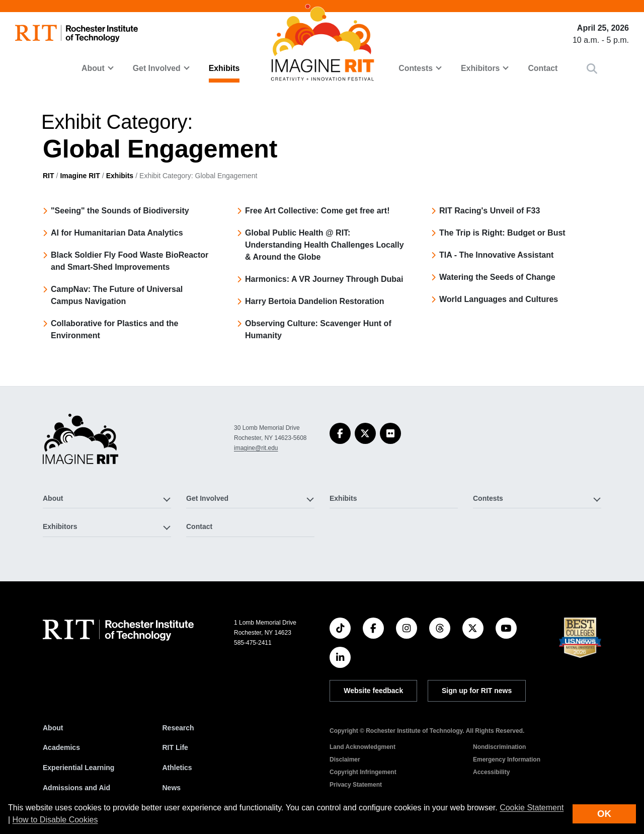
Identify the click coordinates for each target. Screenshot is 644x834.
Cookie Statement (532, 808)
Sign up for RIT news (477, 691)
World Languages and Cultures (499, 299)
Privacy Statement (356, 785)
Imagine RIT (80, 176)
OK (604, 814)
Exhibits (224, 68)
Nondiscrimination (499, 747)
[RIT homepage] (76, 33)
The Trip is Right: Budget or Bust (502, 233)
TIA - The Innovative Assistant (496, 255)
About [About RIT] (53, 728)
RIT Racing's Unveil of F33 (490, 211)
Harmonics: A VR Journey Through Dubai (324, 279)
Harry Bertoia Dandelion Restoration (315, 301)
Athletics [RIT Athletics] (177, 768)
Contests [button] (416, 68)
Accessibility (491, 772)
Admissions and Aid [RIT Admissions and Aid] (76, 788)
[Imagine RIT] (80, 443)
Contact (543, 68)
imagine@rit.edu (256, 448)
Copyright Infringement (363, 772)
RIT (49, 176)
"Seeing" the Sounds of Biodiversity (120, 211)
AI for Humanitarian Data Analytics (117, 233)
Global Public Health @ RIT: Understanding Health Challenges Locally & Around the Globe (325, 245)
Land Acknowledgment (363, 747)
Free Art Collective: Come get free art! (317, 211)
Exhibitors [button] (480, 68)
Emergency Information (507, 760)
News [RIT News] (172, 788)
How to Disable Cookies (55, 820)
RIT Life (175, 747)
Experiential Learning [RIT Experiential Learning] (78, 768)
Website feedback (373, 691)
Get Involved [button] (157, 68)
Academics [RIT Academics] (61, 747)
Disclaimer (345, 760)
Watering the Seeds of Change (497, 277)
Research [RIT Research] (178, 728)
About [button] (93, 68)
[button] (592, 69)
